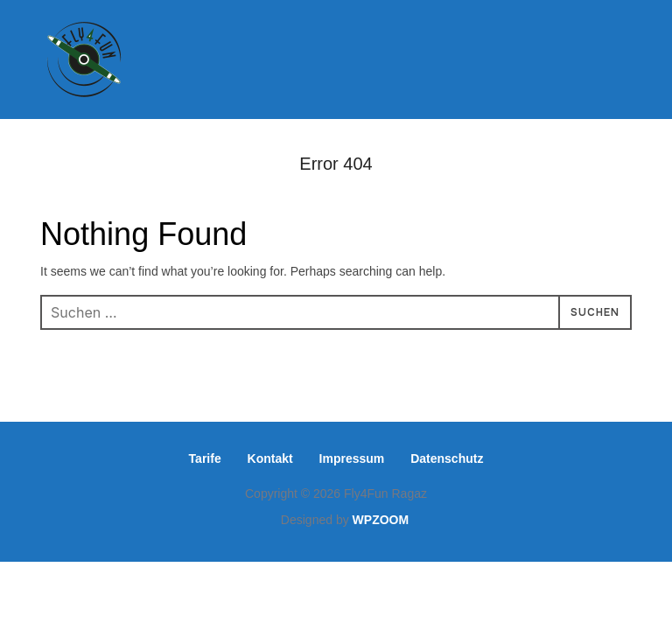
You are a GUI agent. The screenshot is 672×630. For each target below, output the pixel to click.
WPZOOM (381, 520)
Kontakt (270, 458)
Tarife (205, 458)
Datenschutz (447, 458)
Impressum (352, 458)
